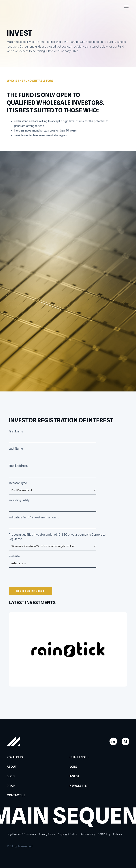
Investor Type (18, 483)
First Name (16, 431)
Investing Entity (19, 500)
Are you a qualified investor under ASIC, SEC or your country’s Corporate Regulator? (57, 537)
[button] (126, 7)
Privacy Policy (47, 834)
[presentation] (36, 578)
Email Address (18, 466)
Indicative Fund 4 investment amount (34, 517)
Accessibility (88, 834)
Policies (118, 834)
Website (14, 556)
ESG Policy (104, 834)
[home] (16, 7)
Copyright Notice (68, 834)
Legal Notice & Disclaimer (21, 834)
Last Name (16, 449)
